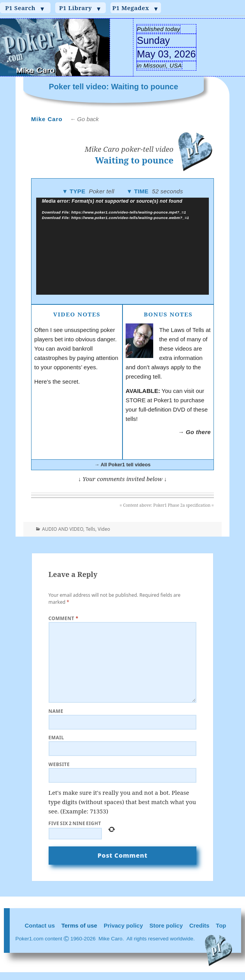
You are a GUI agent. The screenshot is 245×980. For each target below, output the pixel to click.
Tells (90, 529)
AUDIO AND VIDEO (63, 529)
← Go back (84, 119)
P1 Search (25, 8)
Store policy (166, 925)
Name (56, 711)
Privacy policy (123, 925)
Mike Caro (47, 119)
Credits (199, 925)
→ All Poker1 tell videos (122, 465)
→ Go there (194, 432)
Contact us (40, 925)
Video (104, 529)
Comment (64, 618)
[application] (123, 246)
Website (59, 764)
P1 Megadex (136, 8)
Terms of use (79, 925)
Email (56, 738)
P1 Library (80, 8)
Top (221, 925)
